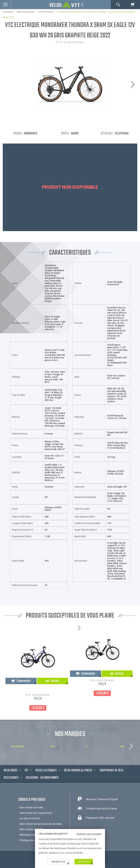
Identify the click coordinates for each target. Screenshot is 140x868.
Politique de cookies (31, 840)
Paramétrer (58, 862)
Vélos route (11, 771)
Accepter (84, 862)
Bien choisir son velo (31, 807)
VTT (27, 771)
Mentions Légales (30, 835)
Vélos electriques (26, 12)
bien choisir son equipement (36, 813)
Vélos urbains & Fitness (78, 771)
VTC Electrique (46, 12)
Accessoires (11, 778)
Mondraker (31, 134)
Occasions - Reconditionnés (42, 778)
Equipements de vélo (111, 771)
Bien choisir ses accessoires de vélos (41, 824)
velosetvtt (8, 12)
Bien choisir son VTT (32, 829)
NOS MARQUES (70, 734)
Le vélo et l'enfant (30, 818)
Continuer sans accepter (89, 834)
